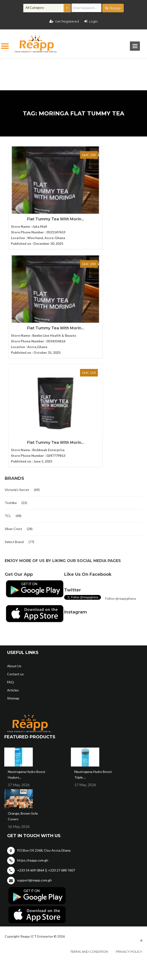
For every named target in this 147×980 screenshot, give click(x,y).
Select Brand (14, 420)
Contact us (15, 553)
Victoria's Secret (17, 368)
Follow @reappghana (121, 477)
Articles (13, 569)
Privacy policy (129, 830)
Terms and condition (89, 830)
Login (91, 21)
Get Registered (64, 21)
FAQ (10, 561)
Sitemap (13, 577)
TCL (8, 394)
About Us (14, 545)
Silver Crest (13, 407)
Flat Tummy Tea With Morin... (39, 213)
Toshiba (11, 381)
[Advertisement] (73, 67)
